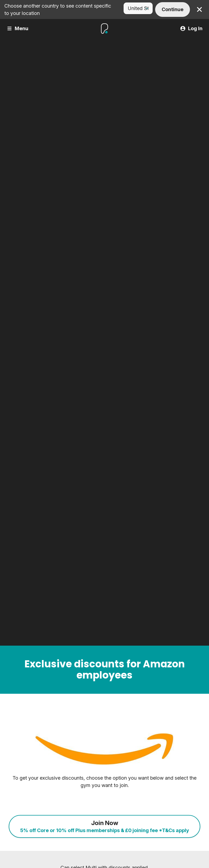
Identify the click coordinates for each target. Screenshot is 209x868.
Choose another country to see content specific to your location (58, 10)
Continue (173, 9)
